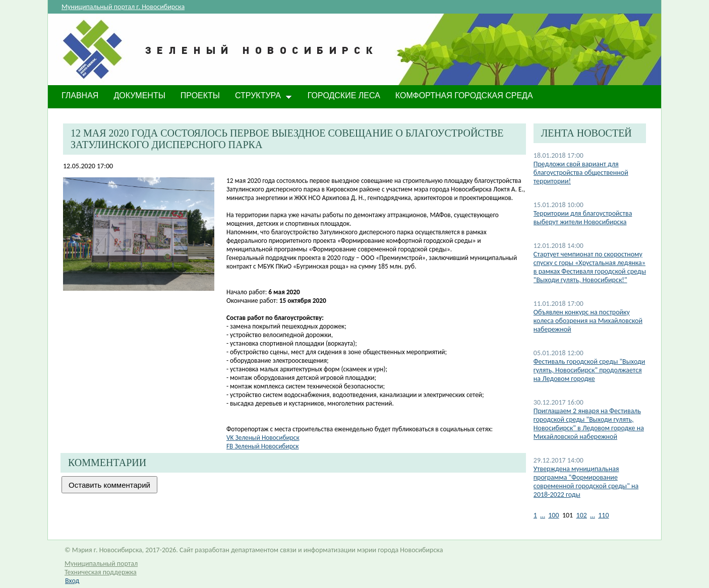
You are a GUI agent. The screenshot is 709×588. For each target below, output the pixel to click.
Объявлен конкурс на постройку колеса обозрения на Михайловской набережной (588, 321)
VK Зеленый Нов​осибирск (263, 438)
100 (553, 515)
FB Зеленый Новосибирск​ (262, 446)
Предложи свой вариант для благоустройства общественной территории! (581, 173)
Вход (72, 581)
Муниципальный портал (101, 564)
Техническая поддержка (101, 572)
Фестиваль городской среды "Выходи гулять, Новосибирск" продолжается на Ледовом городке (589, 370)
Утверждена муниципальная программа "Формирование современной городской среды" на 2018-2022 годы (586, 482)
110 (603, 515)
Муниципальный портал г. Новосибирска (123, 7)
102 (582, 515)
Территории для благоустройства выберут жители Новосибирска (583, 218)
